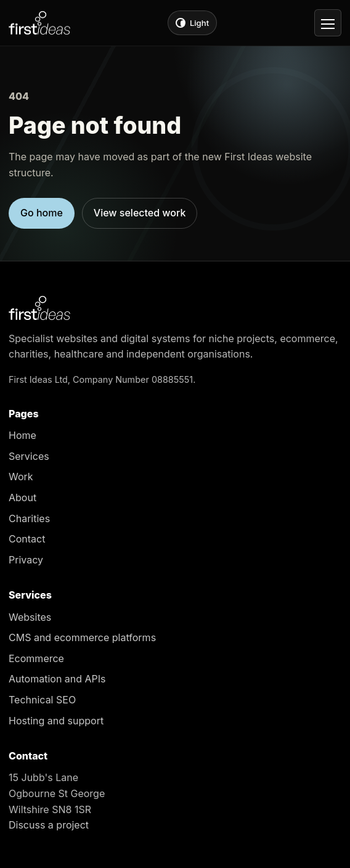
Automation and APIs (57, 679)
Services (29, 456)
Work (21, 477)
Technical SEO (42, 700)
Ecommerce (36, 658)
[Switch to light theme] (192, 23)
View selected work (140, 213)
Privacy (26, 560)
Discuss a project (49, 825)
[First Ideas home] (39, 23)
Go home (42, 213)
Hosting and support (56, 721)
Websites (30, 617)
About (22, 497)
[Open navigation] (328, 23)
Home (22, 435)
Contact (27, 539)
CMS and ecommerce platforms (82, 637)
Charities (29, 518)
